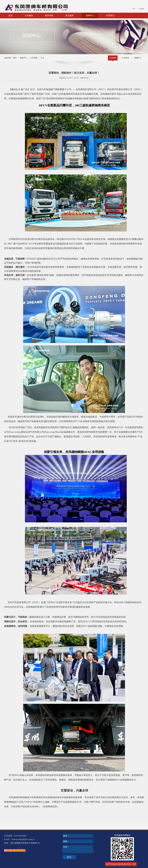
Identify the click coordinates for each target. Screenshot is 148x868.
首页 (10, 16)
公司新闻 (34, 58)
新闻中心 (90, 16)
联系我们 (110, 16)
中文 (134, 9)
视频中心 (138, 58)
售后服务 (70, 16)
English (142, 9)
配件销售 (49, 16)
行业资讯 (125, 58)
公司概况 (29, 16)
